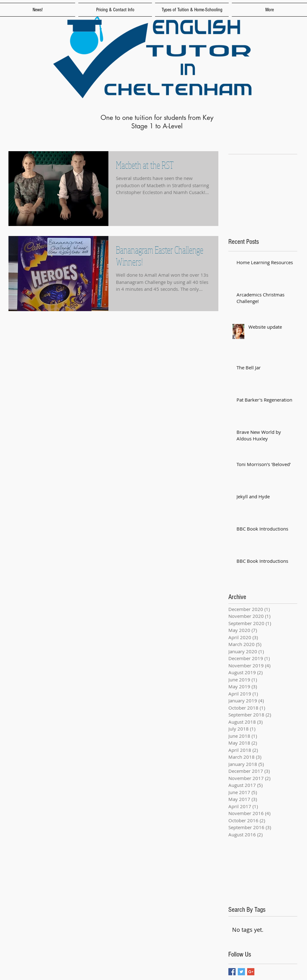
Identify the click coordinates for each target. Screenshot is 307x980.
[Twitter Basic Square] (241, 972)
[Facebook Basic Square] (232, 972)
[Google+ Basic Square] (251, 972)
